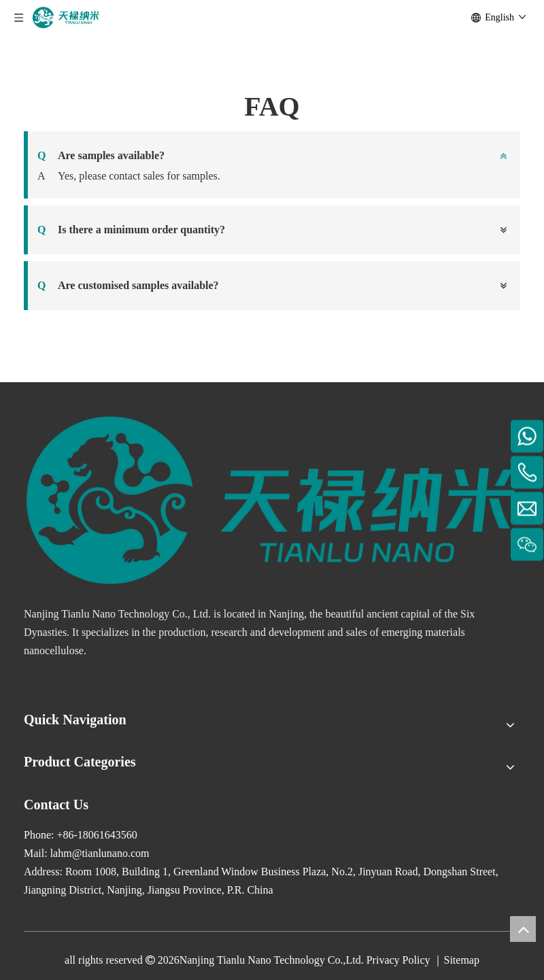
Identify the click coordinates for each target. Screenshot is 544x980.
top (523, 929)
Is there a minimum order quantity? (131, 230)
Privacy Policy (398, 960)
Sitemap (461, 960)
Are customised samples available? (128, 286)
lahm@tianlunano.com (100, 853)
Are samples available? (101, 156)
